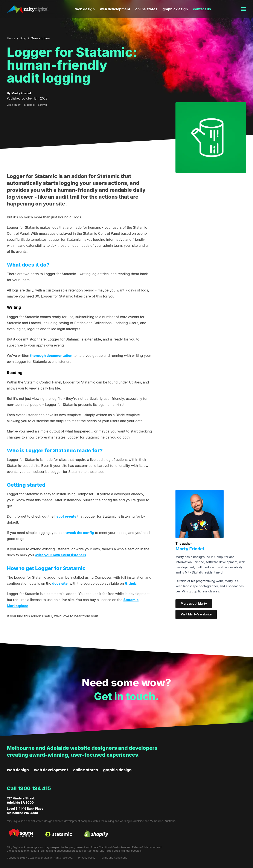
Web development (115, 9)
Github (131, 583)
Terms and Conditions (114, 858)
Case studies (40, 38)
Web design (85, 9)
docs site (60, 583)
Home (11, 38)
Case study (14, 105)
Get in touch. (126, 696)
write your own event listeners (60, 555)
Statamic (29, 105)
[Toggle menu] (242, 9)
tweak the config (80, 533)
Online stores (146, 9)
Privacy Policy (87, 858)
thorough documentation (51, 356)
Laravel (42, 105)
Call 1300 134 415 (29, 788)
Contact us (202, 9)
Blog (23, 38)
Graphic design (175, 9)
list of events (66, 516)
